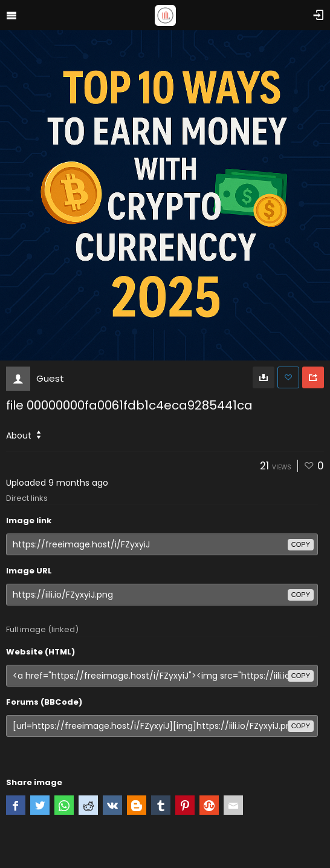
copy (301, 544)
